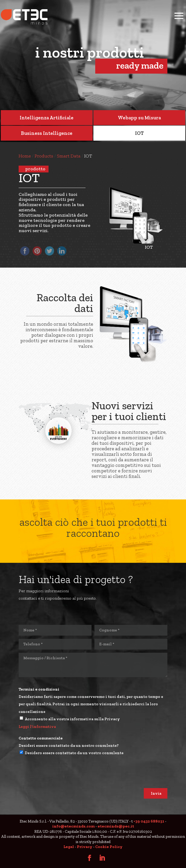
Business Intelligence (47, 133)
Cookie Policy (109, 847)
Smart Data (69, 156)
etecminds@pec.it (116, 826)
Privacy (85, 847)
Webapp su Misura (139, 118)
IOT (139, 133)
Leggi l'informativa (37, 727)
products (44, 156)
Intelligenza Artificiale (47, 118)
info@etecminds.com (73, 826)
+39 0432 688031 (149, 821)
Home (25, 156)
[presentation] (59, 778)
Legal (69, 847)
